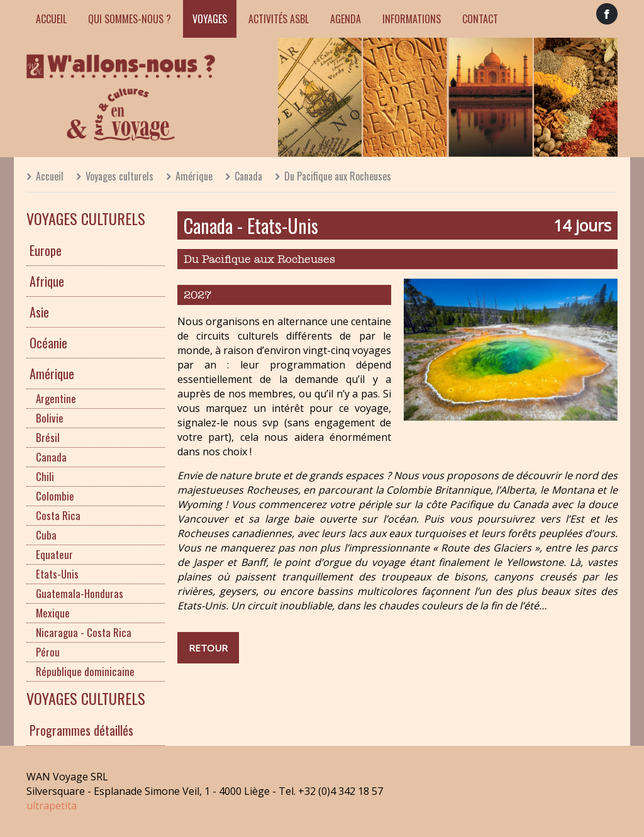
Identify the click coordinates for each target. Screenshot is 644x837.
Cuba (46, 535)
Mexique (53, 613)
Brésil (48, 437)
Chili (45, 476)
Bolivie (50, 418)
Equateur (54, 554)
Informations (412, 19)
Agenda (346, 19)
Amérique (194, 176)
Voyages (210, 19)
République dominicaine (85, 671)
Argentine (56, 398)
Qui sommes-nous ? (130, 19)
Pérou (48, 652)
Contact (480, 19)
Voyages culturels (119, 176)
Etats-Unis (57, 574)
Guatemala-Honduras (80, 593)
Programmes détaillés (81, 730)
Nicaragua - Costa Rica (84, 632)
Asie (39, 312)
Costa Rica (58, 515)
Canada (248, 176)
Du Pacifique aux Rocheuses (338, 176)
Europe (46, 250)
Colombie (55, 496)
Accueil (51, 19)
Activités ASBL (279, 19)
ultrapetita (52, 806)
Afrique (47, 281)
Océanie (48, 343)
